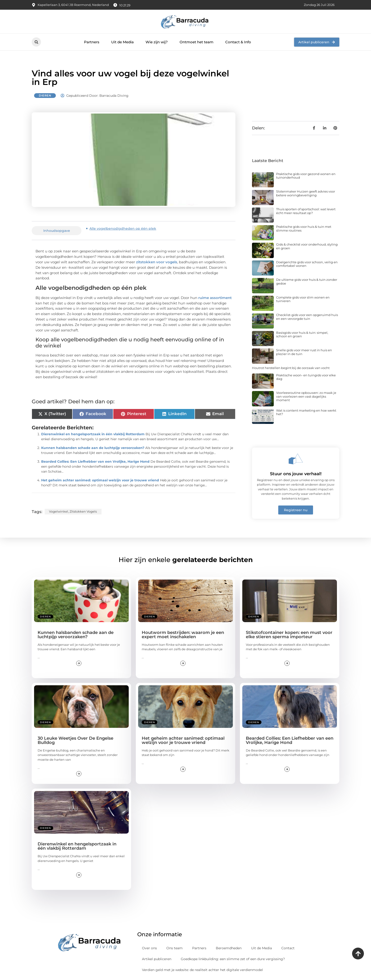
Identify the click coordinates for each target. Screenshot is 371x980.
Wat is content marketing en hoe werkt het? (306, 412)
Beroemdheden (229, 948)
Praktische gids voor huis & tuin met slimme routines (304, 229)
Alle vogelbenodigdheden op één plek (123, 229)
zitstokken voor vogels (157, 262)
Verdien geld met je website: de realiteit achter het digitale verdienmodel (202, 970)
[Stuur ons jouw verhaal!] (296, 459)
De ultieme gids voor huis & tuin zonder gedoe (307, 281)
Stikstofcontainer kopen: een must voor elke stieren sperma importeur (289, 635)
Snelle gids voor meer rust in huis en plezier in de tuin (304, 352)
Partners (92, 42)
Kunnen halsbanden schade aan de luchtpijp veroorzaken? (93, 448)
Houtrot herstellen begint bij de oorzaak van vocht (291, 368)
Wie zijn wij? (157, 42)
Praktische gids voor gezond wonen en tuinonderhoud (306, 176)
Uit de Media (122, 42)
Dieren (45, 95)
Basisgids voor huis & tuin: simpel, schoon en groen (302, 334)
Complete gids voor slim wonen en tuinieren (303, 299)
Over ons (149, 948)
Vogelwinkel (59, 511)
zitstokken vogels (83, 511)
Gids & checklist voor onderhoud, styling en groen (307, 246)
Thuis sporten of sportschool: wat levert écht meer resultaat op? (306, 211)
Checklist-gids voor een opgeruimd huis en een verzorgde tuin (307, 317)
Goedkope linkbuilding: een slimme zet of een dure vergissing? (233, 959)
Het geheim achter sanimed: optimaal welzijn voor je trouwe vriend (100, 480)
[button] (36, 42)
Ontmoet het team (197, 42)
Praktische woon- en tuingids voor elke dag (306, 377)
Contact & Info (238, 42)
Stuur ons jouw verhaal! (296, 474)
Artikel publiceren (157, 959)
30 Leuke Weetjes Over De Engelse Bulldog (75, 740)
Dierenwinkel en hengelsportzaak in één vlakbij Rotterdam (93, 434)
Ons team (174, 948)
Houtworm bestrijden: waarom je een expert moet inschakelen (183, 635)
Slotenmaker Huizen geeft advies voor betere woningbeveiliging (306, 193)
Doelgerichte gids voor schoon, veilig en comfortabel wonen (307, 264)
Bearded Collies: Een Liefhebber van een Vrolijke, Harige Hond (95, 461)
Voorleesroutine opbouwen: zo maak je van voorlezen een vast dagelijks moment (306, 396)
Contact (288, 948)
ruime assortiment (215, 298)
